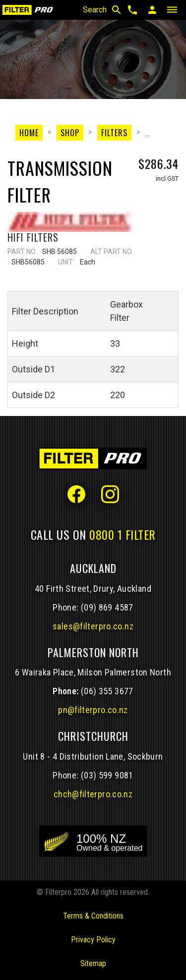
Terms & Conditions (93, 916)
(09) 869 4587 (107, 607)
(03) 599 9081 (107, 775)
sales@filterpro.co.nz (93, 626)
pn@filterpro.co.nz (93, 710)
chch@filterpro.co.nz (93, 794)
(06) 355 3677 (107, 691)
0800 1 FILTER (123, 534)
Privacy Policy (93, 940)
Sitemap (93, 963)
